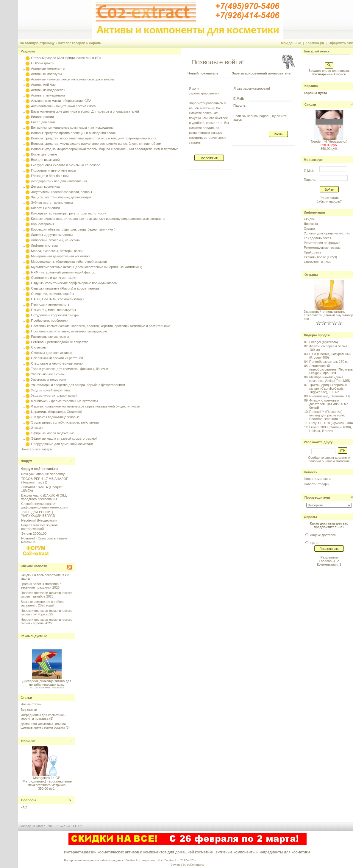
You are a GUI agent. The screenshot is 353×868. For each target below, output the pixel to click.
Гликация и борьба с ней (50, 176)
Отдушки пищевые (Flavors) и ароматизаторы (66, 288)
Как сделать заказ (317, 238)
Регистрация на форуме (322, 243)
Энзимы (37, 428)
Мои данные (291, 43)
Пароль (95, 43)
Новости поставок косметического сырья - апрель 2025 (46, 621)
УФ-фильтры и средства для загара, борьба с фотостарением (78, 385)
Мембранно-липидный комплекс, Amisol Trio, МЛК (330, 379)
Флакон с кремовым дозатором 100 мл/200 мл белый (329, 404)
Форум (27, 461)
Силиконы (39, 347)
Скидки (310, 105)
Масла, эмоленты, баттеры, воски (57, 251)
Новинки (28, 741)
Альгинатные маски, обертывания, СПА (61, 101)
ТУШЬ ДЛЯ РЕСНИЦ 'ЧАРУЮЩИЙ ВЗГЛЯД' (38, 514)
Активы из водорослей (48, 90)
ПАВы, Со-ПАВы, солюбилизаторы (57, 299)
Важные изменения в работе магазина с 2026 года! (42, 603)
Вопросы (29, 800)
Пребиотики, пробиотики (50, 321)
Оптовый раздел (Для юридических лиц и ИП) (66, 58)
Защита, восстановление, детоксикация (61, 197)
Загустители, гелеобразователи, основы (61, 192)
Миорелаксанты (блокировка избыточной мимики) (69, 262)
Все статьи (29, 710)
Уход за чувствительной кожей (54, 396)
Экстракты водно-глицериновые (55, 417)
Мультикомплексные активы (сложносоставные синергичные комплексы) (86, 267)
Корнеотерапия (43, 224)
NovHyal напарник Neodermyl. (44, 474)
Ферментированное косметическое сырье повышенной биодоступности (85, 406)
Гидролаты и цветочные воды (53, 170)
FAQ (24, 807)
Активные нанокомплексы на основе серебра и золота (72, 79)
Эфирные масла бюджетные (53, 433)
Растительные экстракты (50, 337)
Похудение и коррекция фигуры (55, 315)
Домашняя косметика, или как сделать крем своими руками (43, 726)
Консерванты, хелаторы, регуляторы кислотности (69, 213)
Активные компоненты (48, 69)
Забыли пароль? (329, 201)
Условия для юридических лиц (327, 233)
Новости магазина (318, 479)
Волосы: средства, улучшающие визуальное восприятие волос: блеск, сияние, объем (96, 144)
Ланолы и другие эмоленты (52, 235)
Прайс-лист (313, 252)
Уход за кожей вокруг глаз (50, 390)
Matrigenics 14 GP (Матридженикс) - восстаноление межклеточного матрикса (47, 781)
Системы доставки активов (51, 353)
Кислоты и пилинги (45, 208)
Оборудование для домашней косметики (62, 444)
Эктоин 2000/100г (34, 533)
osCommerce (196, 864)
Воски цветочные (44, 154)
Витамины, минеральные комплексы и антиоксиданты (72, 127)
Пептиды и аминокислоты (51, 304)
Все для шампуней (45, 160)
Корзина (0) (315, 43)
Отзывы (311, 275)
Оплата (310, 228)
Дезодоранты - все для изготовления (59, 181)
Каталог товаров (72, 43)
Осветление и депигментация (53, 278)
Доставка (311, 224)
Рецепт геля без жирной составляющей (39, 527)
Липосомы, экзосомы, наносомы (56, 240)
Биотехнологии (42, 117)
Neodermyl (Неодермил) (329, 141)
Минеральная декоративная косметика (61, 256)
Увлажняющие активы (48, 374)
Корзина (311, 86)
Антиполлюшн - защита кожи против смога (63, 106)
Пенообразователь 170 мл (329, 362)
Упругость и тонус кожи (49, 379)
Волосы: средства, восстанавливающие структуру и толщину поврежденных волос (94, 138)
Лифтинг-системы (44, 245)
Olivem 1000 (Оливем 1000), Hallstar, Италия (331, 429)
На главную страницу (37, 43)
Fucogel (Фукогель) (324, 342)
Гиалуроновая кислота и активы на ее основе (65, 165)
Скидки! (310, 219)
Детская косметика (45, 186)
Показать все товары (36, 449)
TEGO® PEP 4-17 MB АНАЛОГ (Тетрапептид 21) (44, 480)
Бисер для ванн (43, 122)
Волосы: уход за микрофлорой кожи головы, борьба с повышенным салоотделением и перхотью (105, 149)
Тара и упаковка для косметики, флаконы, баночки (69, 369)
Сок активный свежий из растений (57, 358)
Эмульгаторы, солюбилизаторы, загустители (65, 422)
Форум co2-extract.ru (39, 469)
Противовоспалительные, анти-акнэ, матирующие (69, 331)
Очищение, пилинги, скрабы (52, 294)
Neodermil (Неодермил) (39, 520)
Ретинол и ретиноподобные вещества (60, 342)
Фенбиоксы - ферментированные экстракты (64, 401)
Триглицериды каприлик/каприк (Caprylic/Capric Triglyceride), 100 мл (328, 388)
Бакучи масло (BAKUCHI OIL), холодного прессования (44, 497)
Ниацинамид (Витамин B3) (329, 396)
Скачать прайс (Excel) (320, 257)
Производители (317, 497)
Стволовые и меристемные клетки (57, 363)
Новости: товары (317, 484)
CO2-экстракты (42, 63)
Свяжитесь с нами (318, 262)
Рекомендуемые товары (322, 248)
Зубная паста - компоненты (52, 203)
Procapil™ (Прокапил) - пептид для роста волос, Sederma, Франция (328, 415)
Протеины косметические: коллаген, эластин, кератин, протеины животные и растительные (100, 326)
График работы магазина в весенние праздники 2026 (41, 586)
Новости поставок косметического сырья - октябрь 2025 (46, 612)
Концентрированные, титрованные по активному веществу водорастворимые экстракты (98, 219)
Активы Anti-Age (43, 85)
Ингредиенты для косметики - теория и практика (43, 717)
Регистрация (329, 198)
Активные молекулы (46, 74)
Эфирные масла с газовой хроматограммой (64, 438)
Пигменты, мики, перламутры (53, 310)
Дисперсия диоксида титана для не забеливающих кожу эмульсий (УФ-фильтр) (47, 686)
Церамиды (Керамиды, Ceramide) (57, 412)
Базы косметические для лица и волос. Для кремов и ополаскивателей (85, 111)
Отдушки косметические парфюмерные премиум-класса (74, 283)
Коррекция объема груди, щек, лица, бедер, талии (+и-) (73, 229)
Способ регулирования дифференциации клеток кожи (44, 505)
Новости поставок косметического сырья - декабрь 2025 (46, 595)
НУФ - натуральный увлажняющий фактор (63, 272)
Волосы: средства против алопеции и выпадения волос (73, 133)
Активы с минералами (48, 95)
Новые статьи (31, 704)
